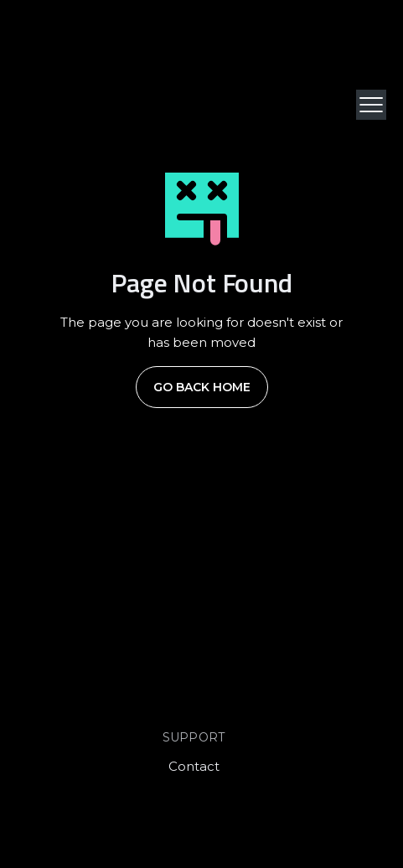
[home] (67, 105)
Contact (194, 766)
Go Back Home (202, 387)
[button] (371, 105)
